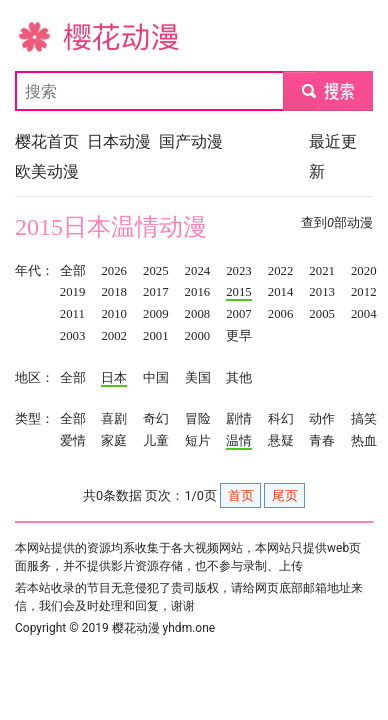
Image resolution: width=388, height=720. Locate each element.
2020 (364, 271)
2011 (72, 314)
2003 (73, 336)
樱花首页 (47, 141)
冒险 (198, 419)
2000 (198, 336)
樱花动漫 (47, 35)
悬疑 (281, 441)
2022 (281, 271)
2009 (156, 314)
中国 (156, 378)
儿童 (156, 441)
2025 (156, 271)
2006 (281, 314)
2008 (198, 314)
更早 (239, 336)
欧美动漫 (47, 171)
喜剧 (114, 419)
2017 (156, 292)
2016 (198, 292)
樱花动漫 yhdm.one (164, 628)
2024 (198, 271)
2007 (239, 314)
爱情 (73, 441)
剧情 (239, 419)
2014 (281, 292)
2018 (114, 292)
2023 (239, 271)
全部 (73, 271)
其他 (239, 378)
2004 (364, 314)
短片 (198, 441)
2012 (364, 292)
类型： (34, 419)
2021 (322, 271)
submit (327, 90)
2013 (322, 292)
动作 (322, 419)
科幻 (281, 419)
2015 (239, 292)
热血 (364, 441)
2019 (73, 292)
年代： (34, 271)
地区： (34, 378)
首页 (241, 495)
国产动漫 (191, 141)
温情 (239, 441)
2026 (114, 271)
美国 (198, 378)
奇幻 (156, 419)
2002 (114, 336)
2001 (156, 336)
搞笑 (364, 419)
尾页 (285, 495)
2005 (322, 314)
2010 (114, 314)
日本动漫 (119, 141)
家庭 (114, 441)
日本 (114, 378)
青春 (322, 441)
